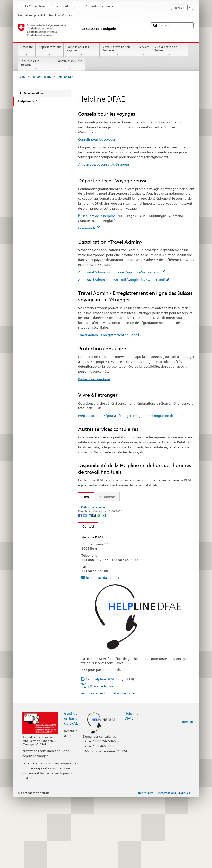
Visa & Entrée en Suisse (170, 51)
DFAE (65, 6)
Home (21, 77)
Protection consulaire (94, 379)
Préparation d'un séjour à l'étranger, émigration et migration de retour (131, 416)
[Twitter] (85, 586)
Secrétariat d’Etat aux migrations (108, 506)
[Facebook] (81, 586)
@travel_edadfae (101, 757)
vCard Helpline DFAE (109, 750)
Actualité (27, 51)
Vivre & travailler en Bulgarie (118, 51)
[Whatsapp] (99, 586)
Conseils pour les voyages (82, 51)
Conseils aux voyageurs (98, 514)
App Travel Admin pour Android (107, 536)
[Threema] (95, 586)
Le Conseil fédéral (36, 6)
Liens (84, 497)
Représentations (50, 51)
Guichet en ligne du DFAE (71, 789)
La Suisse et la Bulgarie (36, 65)
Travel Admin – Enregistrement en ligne (110, 335)
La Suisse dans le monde (98, 6)
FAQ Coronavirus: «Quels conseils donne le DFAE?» (119, 566)
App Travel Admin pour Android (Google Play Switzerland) (124, 280)
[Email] (104, 586)
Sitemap (187, 792)
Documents (107, 497)
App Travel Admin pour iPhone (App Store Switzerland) (121, 272)
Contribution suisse (70, 65)
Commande (89, 228)
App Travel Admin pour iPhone (106, 529)
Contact (86, 597)
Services (144, 51)
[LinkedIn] (90, 586)
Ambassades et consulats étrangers (104, 164)
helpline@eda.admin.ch (104, 648)
